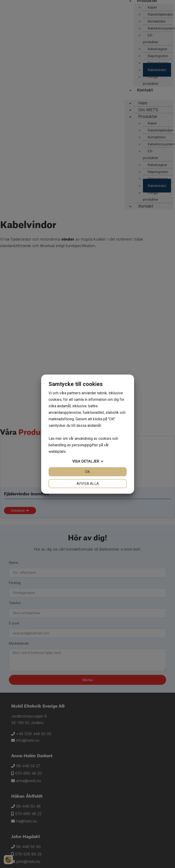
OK (87, 472)
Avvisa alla (88, 484)
